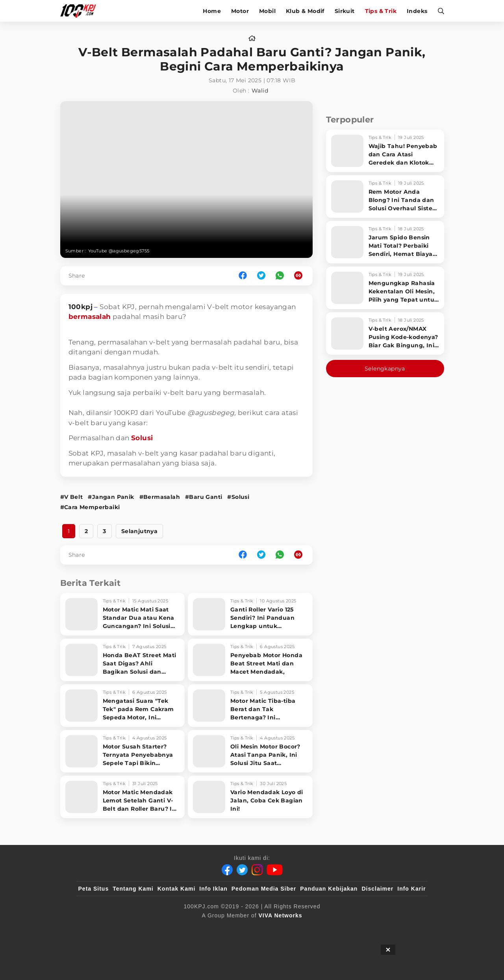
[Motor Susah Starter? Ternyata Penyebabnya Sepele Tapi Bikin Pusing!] (123, 751)
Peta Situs (94, 889)
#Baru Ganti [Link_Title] (204, 497)
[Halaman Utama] (81, 11)
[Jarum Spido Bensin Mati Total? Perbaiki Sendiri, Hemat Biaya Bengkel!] (385, 242)
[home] (252, 39)
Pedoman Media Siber (264, 889)
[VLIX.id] (205, 928)
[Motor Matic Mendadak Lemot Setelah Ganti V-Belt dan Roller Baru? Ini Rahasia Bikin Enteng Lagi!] (123, 797)
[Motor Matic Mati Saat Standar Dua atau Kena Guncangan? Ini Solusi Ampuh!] (123, 614)
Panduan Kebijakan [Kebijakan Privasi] (329, 889)
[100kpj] (137, 928)
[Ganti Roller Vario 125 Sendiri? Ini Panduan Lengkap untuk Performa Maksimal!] (250, 614)
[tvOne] (268, 928)
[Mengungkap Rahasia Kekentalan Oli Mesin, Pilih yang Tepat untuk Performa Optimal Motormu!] (385, 288)
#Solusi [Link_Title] (238, 497)
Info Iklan (213, 889)
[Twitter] (242, 870)
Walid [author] (260, 91)
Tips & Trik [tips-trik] (381, 11)
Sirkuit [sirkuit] (345, 11)
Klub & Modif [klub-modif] (305, 11)
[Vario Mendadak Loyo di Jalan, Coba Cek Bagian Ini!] (250, 797)
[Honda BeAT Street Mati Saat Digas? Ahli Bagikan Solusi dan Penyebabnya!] (123, 660)
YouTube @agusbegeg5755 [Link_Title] (119, 251)
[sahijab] (169, 928)
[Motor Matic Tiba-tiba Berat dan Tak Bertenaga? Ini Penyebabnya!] (250, 706)
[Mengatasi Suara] (123, 706)
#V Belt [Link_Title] (72, 497)
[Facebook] (227, 870)
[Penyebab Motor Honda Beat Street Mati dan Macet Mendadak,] (250, 660)
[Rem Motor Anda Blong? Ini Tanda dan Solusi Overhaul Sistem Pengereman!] (385, 196)
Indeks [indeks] (417, 11)
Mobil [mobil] (267, 11)
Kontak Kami (177, 889)
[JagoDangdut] (408, 928)
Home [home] (212, 11)
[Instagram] (257, 870)
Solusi (142, 438)
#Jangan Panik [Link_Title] (111, 497)
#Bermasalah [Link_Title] (160, 497)
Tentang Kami (133, 889)
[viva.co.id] (99, 928)
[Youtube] (275, 870)
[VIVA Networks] (281, 915)
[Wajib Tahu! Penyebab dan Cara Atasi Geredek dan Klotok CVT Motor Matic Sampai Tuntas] (385, 151)
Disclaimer (377, 889)
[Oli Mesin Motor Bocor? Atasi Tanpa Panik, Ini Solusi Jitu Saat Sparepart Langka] (250, 751)
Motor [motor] (240, 11)
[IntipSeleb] (366, 928)
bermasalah (90, 317)
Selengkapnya (385, 369)
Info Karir (411, 889)
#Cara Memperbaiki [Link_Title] (90, 507)
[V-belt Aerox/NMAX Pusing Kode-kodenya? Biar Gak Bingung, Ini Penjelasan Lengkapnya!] (385, 333)
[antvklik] (328, 928)
